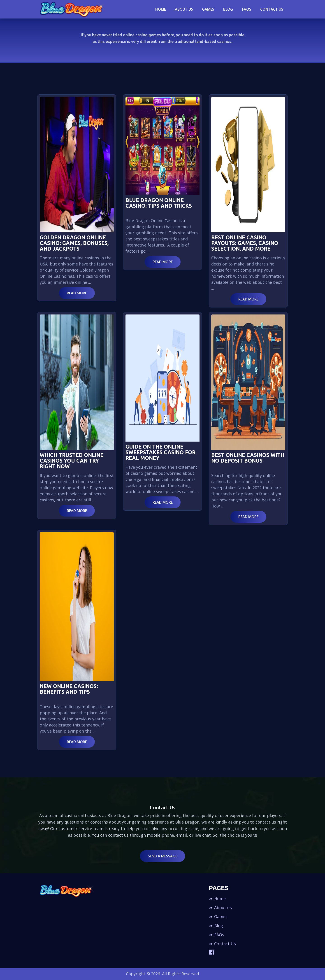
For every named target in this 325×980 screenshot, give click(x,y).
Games (208, 9)
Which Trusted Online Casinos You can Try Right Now (72, 461)
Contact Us (272, 9)
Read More (77, 293)
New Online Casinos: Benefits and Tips (69, 689)
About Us (184, 9)
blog (228, 9)
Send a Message (162, 856)
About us (220, 908)
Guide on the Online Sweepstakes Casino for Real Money (160, 452)
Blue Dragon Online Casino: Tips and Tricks (159, 203)
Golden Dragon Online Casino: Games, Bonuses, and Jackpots (74, 243)
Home (161, 9)
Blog (216, 926)
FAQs (216, 935)
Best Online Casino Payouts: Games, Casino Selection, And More (245, 243)
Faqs (247, 9)
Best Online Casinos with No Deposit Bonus (248, 458)
